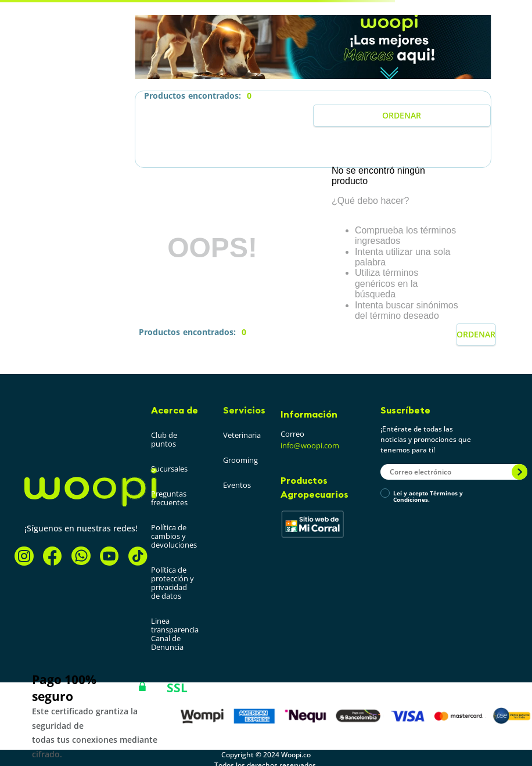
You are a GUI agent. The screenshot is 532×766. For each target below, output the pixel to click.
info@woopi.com (310, 445)
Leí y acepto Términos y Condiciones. (428, 497)
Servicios (244, 410)
